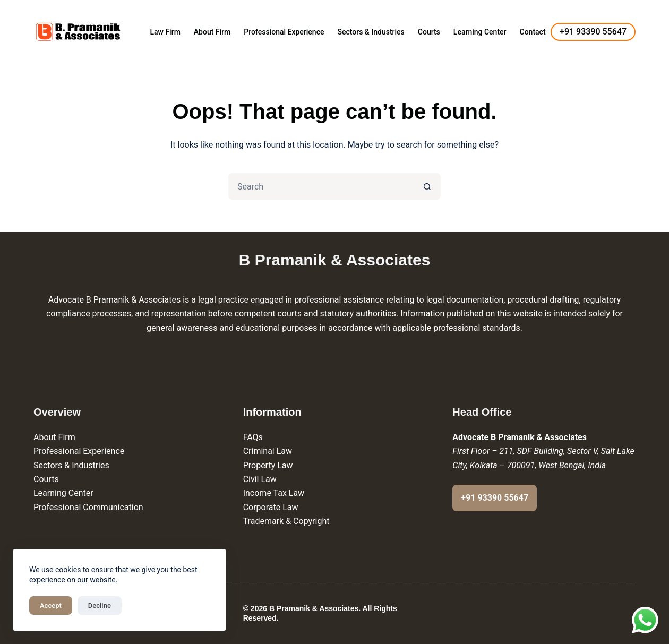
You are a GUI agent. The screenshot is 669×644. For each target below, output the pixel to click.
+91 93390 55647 (593, 32)
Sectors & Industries (371, 32)
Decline (100, 606)
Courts (429, 32)
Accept (51, 606)
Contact (533, 32)
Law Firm (165, 32)
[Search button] (427, 186)
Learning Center (480, 32)
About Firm (212, 32)
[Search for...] (321, 186)
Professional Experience (284, 32)
